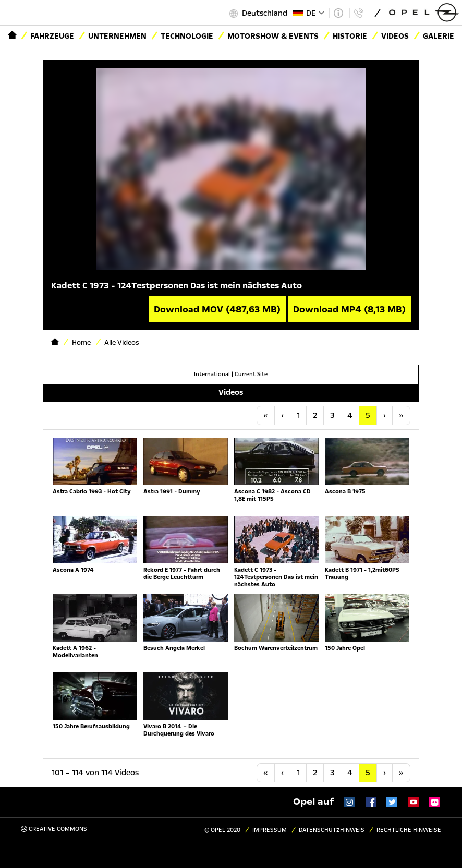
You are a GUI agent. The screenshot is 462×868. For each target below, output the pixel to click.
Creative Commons (54, 829)
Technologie (187, 36)
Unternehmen (117, 36)
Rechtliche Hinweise (409, 830)
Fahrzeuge (52, 36)
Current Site (251, 374)
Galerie (439, 36)
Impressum (270, 830)
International (212, 374)
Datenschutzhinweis (332, 830)
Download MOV (217, 309)
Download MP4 (349, 309)
